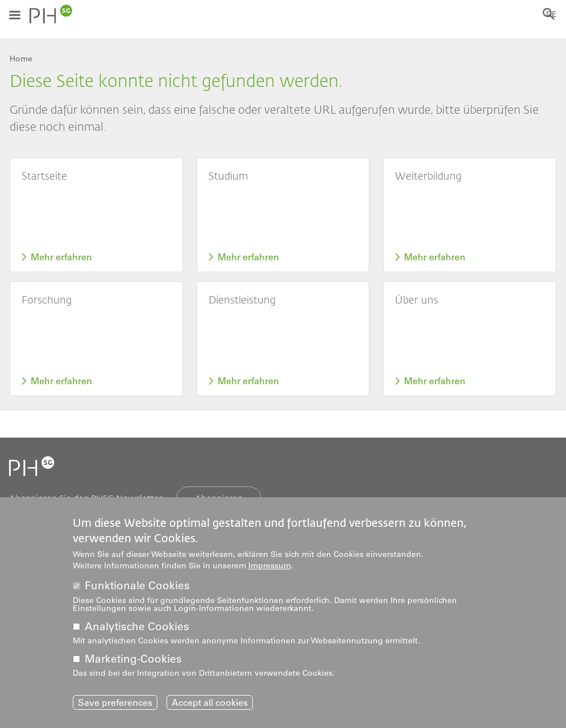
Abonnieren (219, 498)
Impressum (270, 568)
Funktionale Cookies (137, 588)
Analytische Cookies (137, 629)
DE (552, 14)
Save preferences (115, 705)
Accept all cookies (210, 705)
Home (21, 59)
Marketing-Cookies (133, 661)
